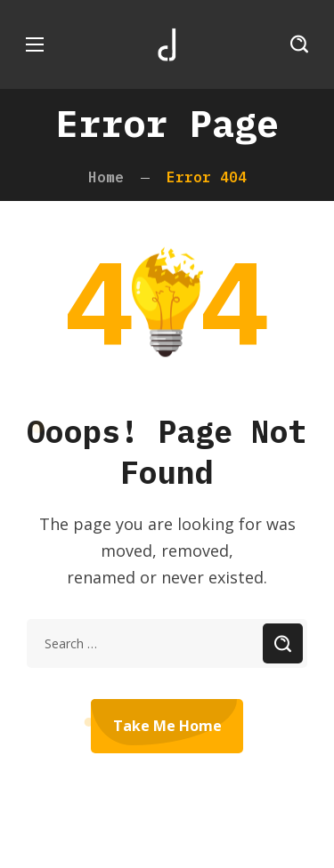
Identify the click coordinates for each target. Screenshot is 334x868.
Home (106, 177)
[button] (299, 44)
